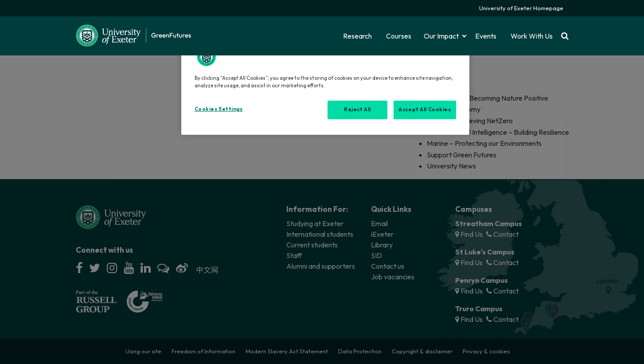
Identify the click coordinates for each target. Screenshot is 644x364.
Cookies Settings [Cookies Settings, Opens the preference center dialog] (219, 109)
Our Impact (441, 36)
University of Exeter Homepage (521, 8)
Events (486, 36)
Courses (399, 36)
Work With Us (532, 36)
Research (357, 36)
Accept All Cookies (425, 110)
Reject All (357, 110)
